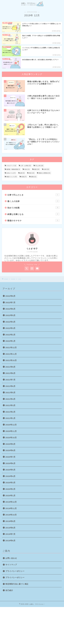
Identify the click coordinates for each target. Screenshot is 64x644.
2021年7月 (10, 380)
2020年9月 (10, 444)
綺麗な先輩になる (33, 214)
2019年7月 (10, 534)
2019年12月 (11, 502)
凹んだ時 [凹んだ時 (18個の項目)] (39, 166)
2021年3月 (10, 405)
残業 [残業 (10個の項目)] (37, 169)
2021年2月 (10, 412)
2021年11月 (11, 354)
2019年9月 (10, 521)
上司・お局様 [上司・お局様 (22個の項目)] (26, 166)
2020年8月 (10, 450)
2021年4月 (10, 399)
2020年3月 (10, 483)
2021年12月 (11, 347)
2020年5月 (10, 470)
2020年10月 (11, 438)
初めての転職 (33, 208)
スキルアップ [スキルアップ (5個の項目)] (11, 166)
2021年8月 (10, 373)
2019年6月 (10, 541)
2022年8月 (10, 296)
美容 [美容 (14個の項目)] (32, 173)
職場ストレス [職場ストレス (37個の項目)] (12, 177)
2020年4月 (10, 476)
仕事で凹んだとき (33, 195)
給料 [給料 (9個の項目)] (22, 173)
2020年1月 (10, 496)
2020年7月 (10, 457)
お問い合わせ (11, 558)
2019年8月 (10, 528)
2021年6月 (10, 386)
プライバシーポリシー (15, 571)
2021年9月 (10, 367)
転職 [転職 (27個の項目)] (24, 177)
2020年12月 (11, 425)
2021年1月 (10, 418)
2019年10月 (11, 515)
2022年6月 (10, 309)
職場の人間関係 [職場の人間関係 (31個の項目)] (45, 173)
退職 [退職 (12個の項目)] (34, 177)
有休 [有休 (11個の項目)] (27, 169)
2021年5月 (10, 393)
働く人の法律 (33, 201)
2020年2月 (10, 489)
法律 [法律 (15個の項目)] (46, 169)
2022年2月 (10, 335)
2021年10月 (11, 360)
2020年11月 (11, 431)
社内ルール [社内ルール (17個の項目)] (11, 173)
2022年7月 (10, 302)
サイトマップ (11, 565)
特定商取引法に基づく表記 (17, 584)
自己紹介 (9, 590)
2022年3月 (10, 328)
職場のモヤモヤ (33, 220)
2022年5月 (10, 315)
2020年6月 (10, 463)
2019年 (13, 279)
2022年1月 (10, 341)
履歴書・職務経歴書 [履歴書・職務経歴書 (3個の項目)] (13, 169)
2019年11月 (11, 508)
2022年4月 (10, 322)
